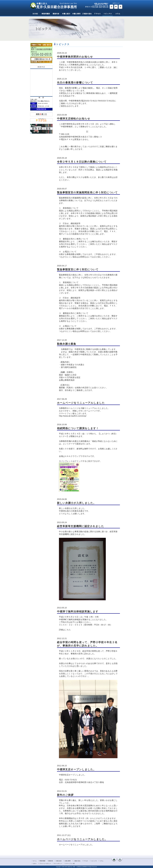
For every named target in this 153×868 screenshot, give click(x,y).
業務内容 (56, 14)
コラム (118, 14)
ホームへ (114, 860)
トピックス (107, 14)
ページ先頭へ (120, 860)
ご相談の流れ (87, 14)
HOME (35, 14)
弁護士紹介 (66, 14)
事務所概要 (46, 14)
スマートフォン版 (70, 864)
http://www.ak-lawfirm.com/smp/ (73, 416)
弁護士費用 (76, 14)
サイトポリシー (58, 864)
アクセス (97, 14)
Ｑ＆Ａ (35, 864)
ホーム (35, 861)
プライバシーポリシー (45, 864)
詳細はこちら (65, 630)
